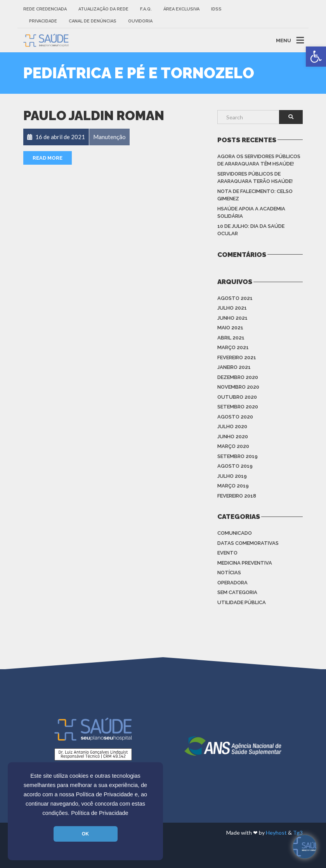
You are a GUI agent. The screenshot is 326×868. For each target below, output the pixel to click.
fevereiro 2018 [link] (237, 496)
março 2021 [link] (233, 347)
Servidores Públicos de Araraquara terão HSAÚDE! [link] (255, 178)
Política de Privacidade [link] (100, 813)
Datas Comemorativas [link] (248, 543)
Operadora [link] (232, 583)
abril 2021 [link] (231, 338)
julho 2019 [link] (232, 476)
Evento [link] (227, 553)
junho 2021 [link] (232, 318)
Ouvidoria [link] (140, 21)
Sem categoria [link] (237, 592)
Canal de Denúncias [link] (93, 21)
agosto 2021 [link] (235, 298)
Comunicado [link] (235, 533)
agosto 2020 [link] (235, 417)
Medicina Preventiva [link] (245, 563)
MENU (284, 40)
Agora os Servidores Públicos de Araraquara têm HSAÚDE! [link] (259, 160)
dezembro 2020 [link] (238, 377)
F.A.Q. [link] (146, 9)
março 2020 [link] (233, 446)
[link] (316, 57)
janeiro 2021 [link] (234, 367)
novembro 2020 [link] (238, 387)
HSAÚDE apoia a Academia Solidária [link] (251, 213)
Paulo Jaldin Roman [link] (94, 116)
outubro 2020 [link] (237, 397)
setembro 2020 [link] (238, 407)
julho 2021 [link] (232, 308)
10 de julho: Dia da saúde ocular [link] (251, 230)
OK (85, 834)
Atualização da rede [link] (103, 9)
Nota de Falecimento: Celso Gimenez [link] (255, 195)
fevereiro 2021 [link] (237, 357)
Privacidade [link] (43, 21)
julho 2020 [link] (232, 426)
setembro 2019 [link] (238, 456)
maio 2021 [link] (230, 328)
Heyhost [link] (276, 833)
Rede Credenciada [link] (45, 9)
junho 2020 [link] (233, 437)
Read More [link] (48, 158)
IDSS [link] (216, 9)
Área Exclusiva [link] (181, 9)
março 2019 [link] (233, 486)
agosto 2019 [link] (235, 466)
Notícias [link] (229, 573)
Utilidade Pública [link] (242, 602)
